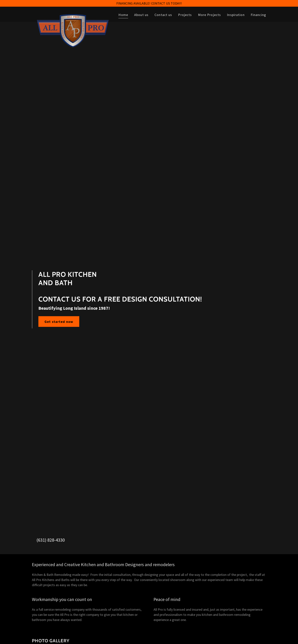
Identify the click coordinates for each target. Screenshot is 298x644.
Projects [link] (185, 15)
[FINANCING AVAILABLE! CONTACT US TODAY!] (149, 3)
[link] (73, 14)
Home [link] (123, 15)
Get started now (59, 322)
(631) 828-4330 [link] (51, 540)
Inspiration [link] (236, 15)
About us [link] (141, 15)
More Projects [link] (210, 15)
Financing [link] (258, 15)
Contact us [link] (163, 15)
